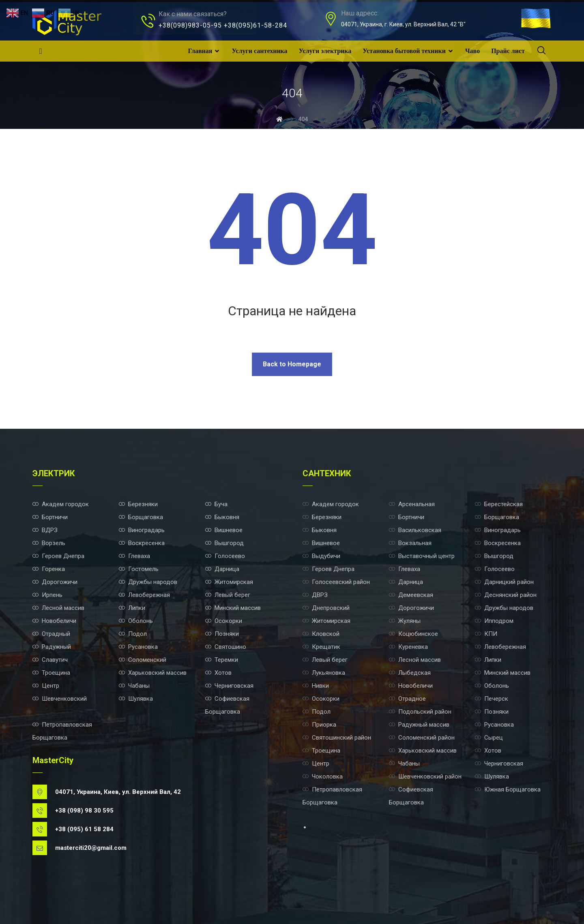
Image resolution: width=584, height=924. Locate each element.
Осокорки (224, 621)
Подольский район (420, 712)
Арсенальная (412, 504)
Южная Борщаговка (508, 789)
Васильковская (415, 530)
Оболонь (136, 621)
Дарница (222, 569)
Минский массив (233, 608)
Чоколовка (323, 776)
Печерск (492, 699)
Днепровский (326, 608)
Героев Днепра (58, 556)
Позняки (222, 634)
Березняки (138, 504)
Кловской (321, 634)
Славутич (50, 660)
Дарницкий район (504, 582)
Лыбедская (410, 673)
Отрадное (407, 699)
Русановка (138, 647)
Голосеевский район (336, 582)
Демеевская (411, 595)
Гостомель (139, 569)
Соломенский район (422, 738)
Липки (132, 608)
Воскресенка (142, 543)
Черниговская (229, 686)
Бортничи (50, 517)
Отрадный (51, 634)
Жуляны (405, 621)
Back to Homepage (292, 364)
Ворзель (49, 543)
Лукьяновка (324, 673)
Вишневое (224, 530)
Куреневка (408, 647)
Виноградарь (142, 530)
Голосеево (225, 556)
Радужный (52, 647)
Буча (216, 504)
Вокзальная (410, 543)
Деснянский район (506, 595)
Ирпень (47, 595)
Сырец (489, 738)
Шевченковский (60, 699)
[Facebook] (41, 51)
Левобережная (144, 595)
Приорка (319, 725)
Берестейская (499, 504)
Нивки (316, 686)
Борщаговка (141, 517)
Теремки (222, 660)
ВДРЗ (45, 530)
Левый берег (228, 595)
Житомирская (229, 582)
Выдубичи (321, 556)
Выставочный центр (422, 556)
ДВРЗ (315, 595)
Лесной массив (58, 608)
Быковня (222, 517)
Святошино (226, 647)
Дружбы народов (148, 582)
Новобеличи (54, 621)
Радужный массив (419, 725)
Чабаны (134, 686)
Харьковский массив (153, 673)
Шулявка (136, 699)
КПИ (486, 634)
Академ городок (61, 504)
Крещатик (321, 647)
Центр (46, 686)
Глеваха (134, 556)
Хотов (218, 673)
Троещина (51, 673)
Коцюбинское (413, 634)
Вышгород (224, 543)
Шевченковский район (425, 776)
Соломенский (143, 660)
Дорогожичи (55, 582)
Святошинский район (337, 738)
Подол (133, 634)
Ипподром (494, 621)
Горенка (49, 569)
